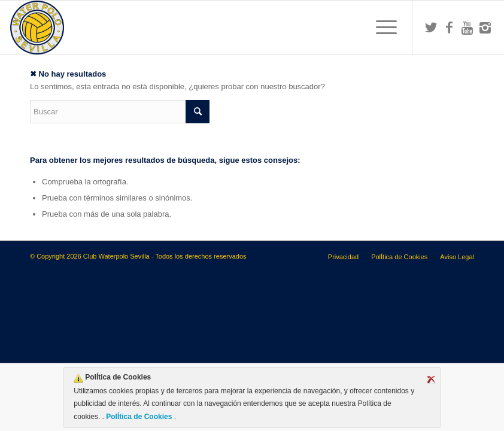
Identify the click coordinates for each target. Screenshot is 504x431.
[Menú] (380, 28)
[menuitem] (380, 28)
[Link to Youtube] (467, 28)
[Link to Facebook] (449, 28)
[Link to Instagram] (485, 28)
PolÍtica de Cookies (139, 417)
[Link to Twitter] (431, 28)
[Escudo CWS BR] (37, 28)
